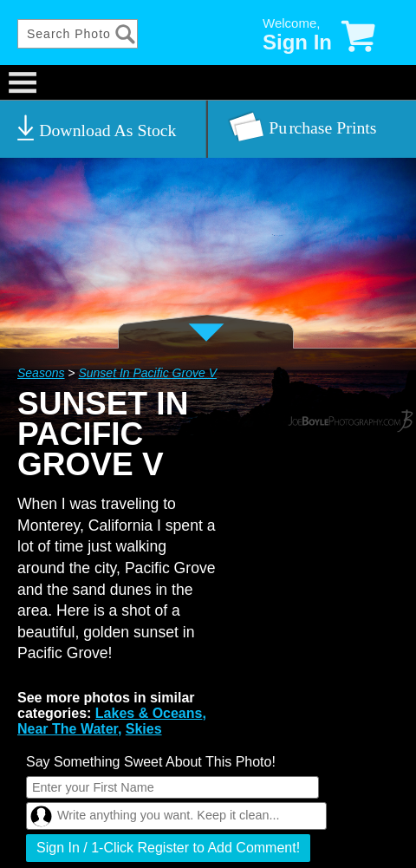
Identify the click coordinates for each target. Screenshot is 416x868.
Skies (144, 729)
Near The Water (68, 729)
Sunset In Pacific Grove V (147, 373)
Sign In (297, 42)
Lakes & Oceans (149, 713)
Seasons (41, 373)
